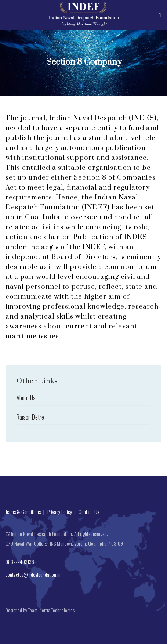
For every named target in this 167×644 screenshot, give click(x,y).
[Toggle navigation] (160, 15)
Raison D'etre (30, 419)
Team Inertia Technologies (51, 610)
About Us (26, 400)
